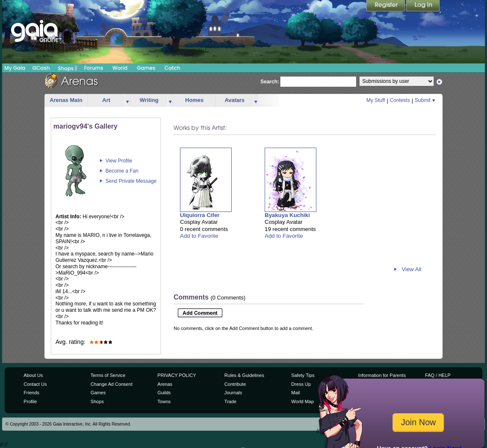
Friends (32, 393)
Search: (270, 82)
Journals (233, 393)
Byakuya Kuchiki (287, 215)
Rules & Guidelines (244, 375)
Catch (173, 68)
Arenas (165, 384)
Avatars (234, 100)
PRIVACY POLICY (177, 375)
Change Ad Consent (112, 384)
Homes (194, 100)
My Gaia (15, 68)
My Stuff (376, 100)
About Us (33, 375)
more (127, 100)
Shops (68, 68)
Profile (30, 401)
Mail (296, 393)
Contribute (235, 384)
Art (107, 100)
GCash (41, 68)
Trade (230, 401)
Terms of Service (108, 375)
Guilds (164, 393)
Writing (149, 100)
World (120, 68)
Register (386, 6)
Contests (400, 100)
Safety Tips (303, 375)
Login (423, 6)
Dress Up (301, 384)
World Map (303, 401)
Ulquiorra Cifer (200, 215)
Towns (164, 401)
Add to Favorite (199, 236)
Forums (93, 68)
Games (146, 68)
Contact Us (35, 384)
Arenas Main (66, 100)
